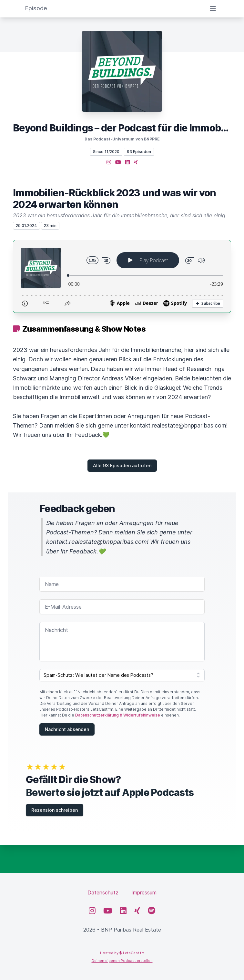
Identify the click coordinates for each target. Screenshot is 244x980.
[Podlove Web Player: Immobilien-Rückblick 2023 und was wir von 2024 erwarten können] (122, 276)
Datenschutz (103, 892)
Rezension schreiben (55, 810)
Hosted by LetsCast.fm (122, 953)
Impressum (144, 892)
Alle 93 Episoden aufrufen (122, 465)
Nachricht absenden (67, 729)
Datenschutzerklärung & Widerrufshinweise (118, 715)
